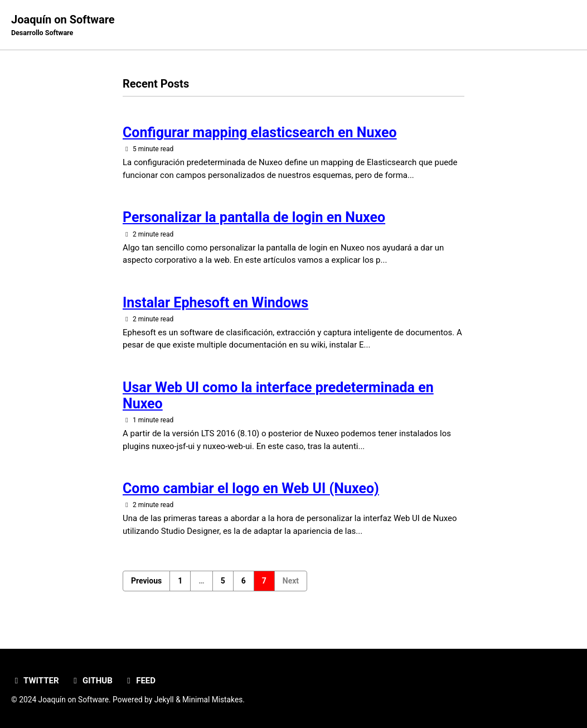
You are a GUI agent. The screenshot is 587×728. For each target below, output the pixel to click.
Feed (140, 681)
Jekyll (164, 700)
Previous (146, 581)
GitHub (91, 681)
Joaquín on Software (63, 26)
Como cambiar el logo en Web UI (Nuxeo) (251, 488)
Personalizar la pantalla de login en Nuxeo (254, 217)
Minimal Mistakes (212, 700)
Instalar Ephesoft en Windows (215, 303)
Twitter (35, 681)
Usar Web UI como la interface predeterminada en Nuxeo (278, 396)
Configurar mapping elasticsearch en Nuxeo (260, 132)
